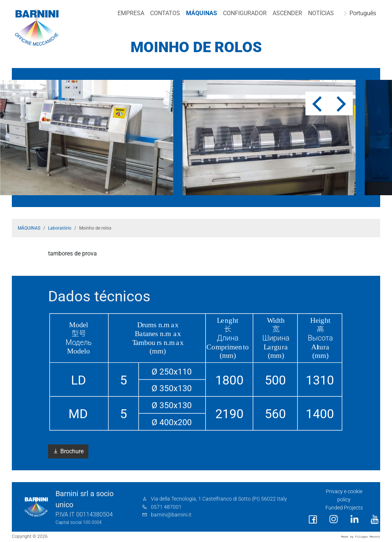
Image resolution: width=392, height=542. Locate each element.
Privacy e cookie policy (344, 496)
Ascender (285, 13)
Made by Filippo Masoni (361, 537)
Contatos (163, 13)
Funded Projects (344, 508)
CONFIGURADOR (243, 13)
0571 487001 (166, 507)
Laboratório (60, 228)
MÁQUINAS (200, 13)
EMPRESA (129, 13)
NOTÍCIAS (319, 13)
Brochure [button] (68, 451)
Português (361, 13)
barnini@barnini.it (171, 515)
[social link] (313, 520)
